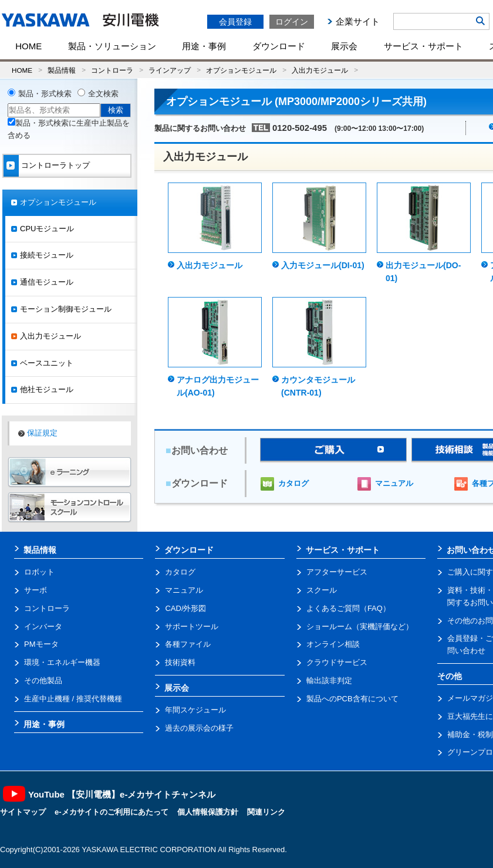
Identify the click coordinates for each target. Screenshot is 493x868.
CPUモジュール (47, 229)
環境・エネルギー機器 (62, 662)
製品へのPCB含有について (352, 699)
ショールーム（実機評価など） (360, 626)
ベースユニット (47, 363)
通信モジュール (47, 282)
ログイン (292, 22)
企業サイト (358, 21)
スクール (322, 590)
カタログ (293, 483)
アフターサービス (337, 572)
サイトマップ (23, 812)
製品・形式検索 (45, 94)
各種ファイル (188, 644)
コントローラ (112, 70)
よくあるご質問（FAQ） (348, 608)
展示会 (344, 46)
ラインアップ (170, 70)
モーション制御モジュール (66, 309)
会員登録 (235, 22)
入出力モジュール (320, 70)
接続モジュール (47, 255)
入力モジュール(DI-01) (323, 265)
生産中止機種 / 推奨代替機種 (73, 699)
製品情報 (62, 70)
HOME (28, 46)
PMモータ (41, 644)
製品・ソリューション (112, 46)
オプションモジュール (241, 70)
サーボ (36, 590)
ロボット (39, 572)
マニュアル (394, 483)
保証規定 (42, 433)
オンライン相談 (333, 644)
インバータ (43, 626)
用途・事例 (204, 46)
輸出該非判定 (329, 680)
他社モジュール (47, 389)
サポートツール (192, 626)
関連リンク (266, 812)
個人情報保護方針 (208, 812)
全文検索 (103, 94)
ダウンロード (279, 46)
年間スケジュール (195, 710)
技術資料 (180, 662)
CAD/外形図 (185, 608)
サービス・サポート (423, 46)
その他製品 (43, 680)
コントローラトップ (55, 165)
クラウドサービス (337, 662)
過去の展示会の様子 (199, 728)
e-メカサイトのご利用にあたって (112, 812)
